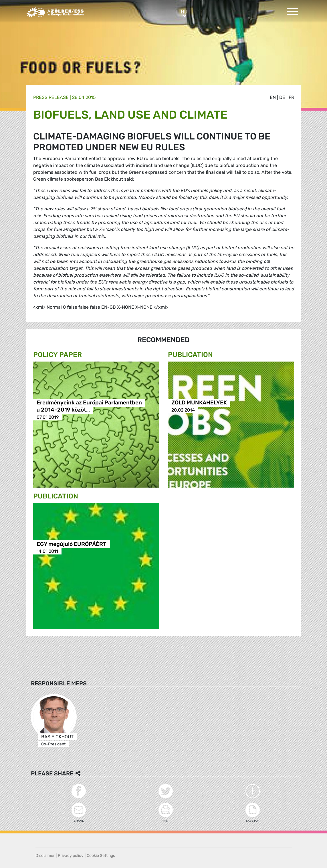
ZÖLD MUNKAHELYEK (199, 403)
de (282, 97)
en (273, 97)
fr (291, 97)
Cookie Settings (101, 856)
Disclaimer (45, 856)
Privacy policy (71, 856)
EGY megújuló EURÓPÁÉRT (72, 544)
